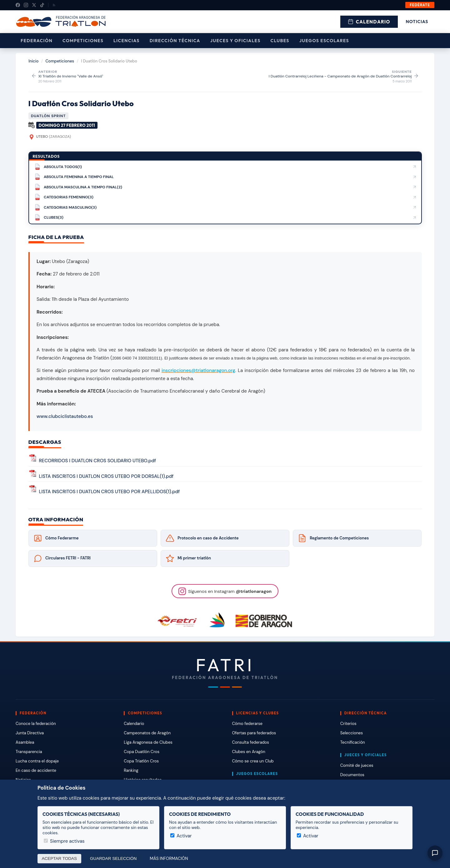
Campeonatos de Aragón (147, 733)
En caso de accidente (36, 770)
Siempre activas (64, 841)
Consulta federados (251, 742)
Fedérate (420, 5)
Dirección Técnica (175, 41)
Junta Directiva (30, 733)
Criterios (348, 724)
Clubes (280, 41)
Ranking (131, 770)
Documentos (352, 775)
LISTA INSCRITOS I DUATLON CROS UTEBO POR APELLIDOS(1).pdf (110, 492)
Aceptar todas (60, 858)
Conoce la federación (36, 724)
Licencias (127, 41)
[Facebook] (18, 5)
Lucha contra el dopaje (37, 761)
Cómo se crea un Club (253, 761)
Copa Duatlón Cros (142, 752)
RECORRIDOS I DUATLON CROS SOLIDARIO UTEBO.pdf (98, 461)
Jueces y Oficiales (235, 41)
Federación (37, 41)
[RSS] (54, 5)
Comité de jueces (357, 765)
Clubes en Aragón (249, 752)
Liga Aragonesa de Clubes (148, 742)
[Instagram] (26, 5)
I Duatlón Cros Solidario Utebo (81, 103)
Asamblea (25, 742)
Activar (181, 836)
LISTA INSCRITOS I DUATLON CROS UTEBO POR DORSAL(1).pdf (106, 476)
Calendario (369, 22)
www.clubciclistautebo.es (65, 416)
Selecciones (352, 733)
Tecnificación (353, 742)
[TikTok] (42, 5)
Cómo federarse (247, 724)
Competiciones (83, 41)
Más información (169, 858)
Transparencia (29, 752)
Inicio (33, 61)
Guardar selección (113, 858)
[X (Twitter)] (34, 5)
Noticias (417, 22)
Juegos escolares (324, 41)
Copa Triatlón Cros (141, 761)
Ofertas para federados (254, 733)
